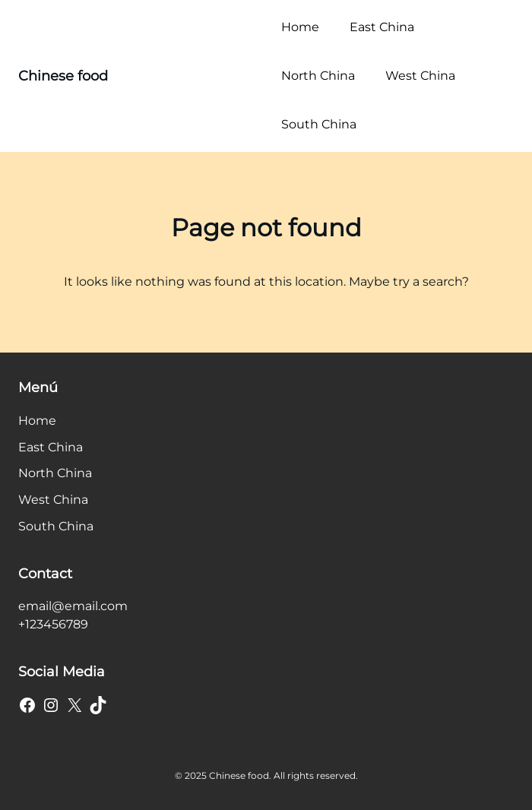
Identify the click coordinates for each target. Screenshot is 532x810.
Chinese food (63, 76)
